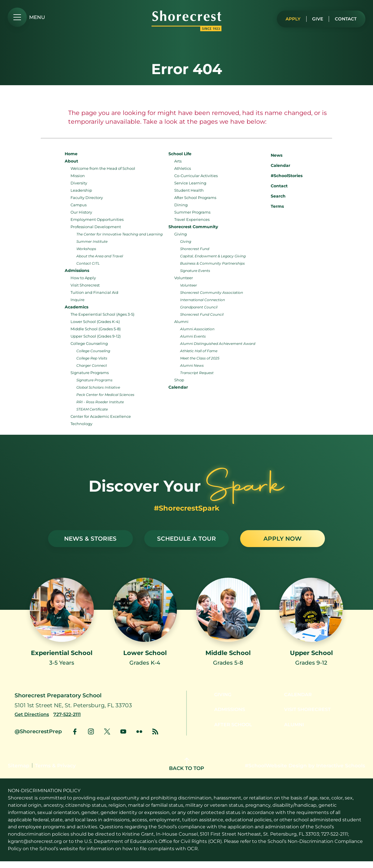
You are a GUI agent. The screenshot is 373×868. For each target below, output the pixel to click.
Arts (178, 161)
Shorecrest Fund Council (202, 314)
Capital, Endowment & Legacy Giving (213, 256)
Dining (181, 205)
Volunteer (184, 278)
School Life (180, 154)
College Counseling (89, 343)
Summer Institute (92, 241)
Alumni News (192, 365)
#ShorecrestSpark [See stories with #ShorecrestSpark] (187, 508)
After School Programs (195, 198)
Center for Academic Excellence (101, 416)
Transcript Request (197, 373)
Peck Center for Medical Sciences (105, 395)
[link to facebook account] (75, 738)
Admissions (77, 270)
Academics (76, 307)
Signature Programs (90, 373)
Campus (79, 205)
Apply (289, 18)
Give (315, 18)
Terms (273, 206)
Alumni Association (197, 329)
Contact (344, 18)
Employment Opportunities (97, 219)
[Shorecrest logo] (186, 29)
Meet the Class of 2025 (200, 358)
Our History (81, 212)
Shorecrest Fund (195, 249)
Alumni (181, 322)
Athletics (183, 168)
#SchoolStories (282, 176)
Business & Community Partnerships (212, 263)
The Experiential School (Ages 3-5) (102, 314)
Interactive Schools (341, 772)
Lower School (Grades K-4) (95, 322)
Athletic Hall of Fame (199, 351)
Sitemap (19, 772)
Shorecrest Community (193, 227)
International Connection (203, 300)
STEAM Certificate (92, 409)
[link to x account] (107, 738)
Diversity (79, 183)
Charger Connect (92, 365)
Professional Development (96, 227)
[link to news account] (155, 738)
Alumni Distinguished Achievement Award (218, 344)
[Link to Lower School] (145, 627)
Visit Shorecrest (85, 285)
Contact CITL (88, 263)
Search (274, 195)
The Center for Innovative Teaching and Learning (119, 234)
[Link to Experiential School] (62, 627)
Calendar (178, 387)
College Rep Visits (92, 358)
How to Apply (83, 278)
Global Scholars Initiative (98, 387)
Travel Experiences (192, 219)
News (272, 154)
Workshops (86, 249)
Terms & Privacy (55, 772)
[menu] (26, 17)
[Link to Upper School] (311, 627)
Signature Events (195, 271)
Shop (179, 380)
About (71, 161)
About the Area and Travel (100, 256)
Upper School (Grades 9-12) (96, 336)
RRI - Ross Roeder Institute (100, 402)
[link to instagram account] (91, 738)
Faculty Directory (87, 198)
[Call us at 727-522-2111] (71, 721)
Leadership (81, 190)
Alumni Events (193, 336)
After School (230, 733)
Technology (81, 424)
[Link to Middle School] (228, 627)
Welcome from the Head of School (103, 168)
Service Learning (190, 183)
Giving (181, 234)
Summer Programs (192, 212)
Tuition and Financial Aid (94, 292)
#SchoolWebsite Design (276, 772)
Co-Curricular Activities (196, 176)
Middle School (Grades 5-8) (96, 329)
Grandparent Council (199, 307)
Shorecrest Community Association (212, 292)
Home (71, 154)
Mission (78, 176)
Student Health (189, 190)
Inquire (78, 300)
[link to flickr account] (139, 738)
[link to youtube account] (123, 738)
